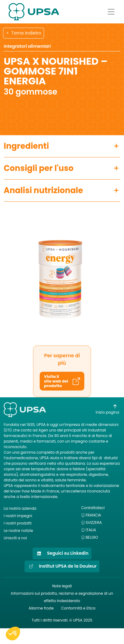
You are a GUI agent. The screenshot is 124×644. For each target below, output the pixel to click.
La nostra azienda (20, 508)
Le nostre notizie (18, 531)
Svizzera (94, 522)
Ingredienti (26, 146)
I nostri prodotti (18, 523)
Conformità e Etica (78, 608)
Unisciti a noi (15, 538)
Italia (91, 530)
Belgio (92, 537)
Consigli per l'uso (39, 168)
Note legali (62, 586)
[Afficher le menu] (111, 12)
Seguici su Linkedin (62, 553)
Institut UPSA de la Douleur (62, 566)
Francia (93, 515)
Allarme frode (41, 608)
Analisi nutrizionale (43, 190)
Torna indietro (24, 33)
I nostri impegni (18, 516)
